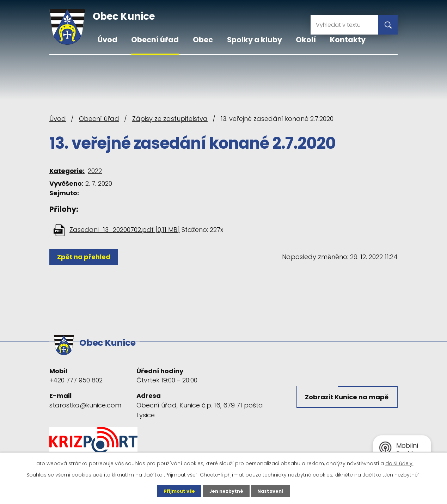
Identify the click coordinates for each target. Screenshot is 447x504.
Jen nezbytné (226, 491)
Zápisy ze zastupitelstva (170, 119)
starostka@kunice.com (85, 402)
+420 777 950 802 (76, 377)
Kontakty (348, 40)
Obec (203, 40)
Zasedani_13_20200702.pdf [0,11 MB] (125, 230)
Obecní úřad (155, 40)
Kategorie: (67, 171)
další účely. (399, 463)
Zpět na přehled (85, 257)
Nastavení (273, 491)
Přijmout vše (177, 491)
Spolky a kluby (255, 40)
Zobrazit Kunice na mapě (338, 401)
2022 (95, 171)
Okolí (306, 40)
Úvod (108, 40)
